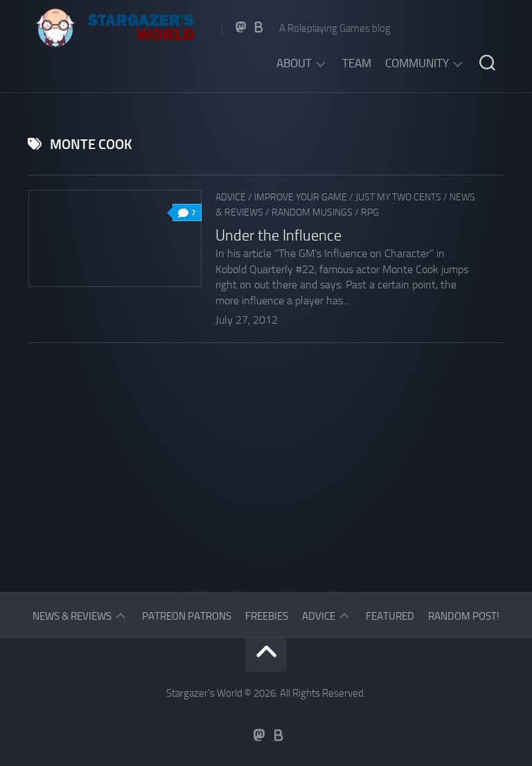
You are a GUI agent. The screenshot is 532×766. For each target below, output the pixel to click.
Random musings (312, 212)
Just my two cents (398, 197)
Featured (390, 616)
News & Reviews (72, 616)
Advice (231, 197)
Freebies (267, 616)
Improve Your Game (301, 197)
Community (417, 63)
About (294, 63)
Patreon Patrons (187, 616)
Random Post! (464, 616)
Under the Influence (278, 236)
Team (357, 63)
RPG (370, 212)
